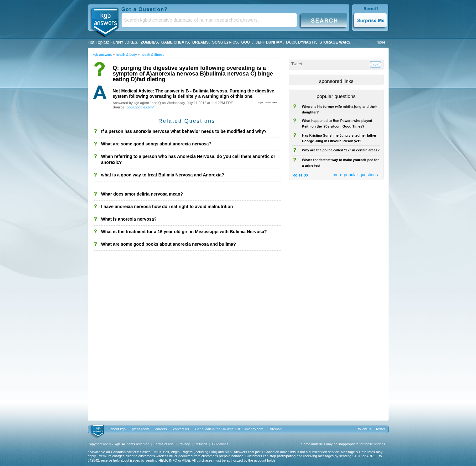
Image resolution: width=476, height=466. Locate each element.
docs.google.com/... (142, 107)
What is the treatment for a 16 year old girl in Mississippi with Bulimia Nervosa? (184, 232)
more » (382, 42)
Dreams (201, 42)
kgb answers (102, 55)
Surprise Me (370, 20)
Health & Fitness (152, 55)
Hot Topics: (99, 42)
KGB (105, 21)
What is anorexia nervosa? (129, 219)
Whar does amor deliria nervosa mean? (142, 194)
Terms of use (164, 444)
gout (247, 42)
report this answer (267, 102)
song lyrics (225, 42)
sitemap (276, 429)
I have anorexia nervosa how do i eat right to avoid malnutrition (167, 207)
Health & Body (126, 55)
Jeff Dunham (269, 42)
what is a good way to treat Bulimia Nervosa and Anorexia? (163, 175)
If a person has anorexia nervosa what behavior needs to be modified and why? (184, 131)
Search (324, 20)
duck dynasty (301, 42)
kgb (98, 431)
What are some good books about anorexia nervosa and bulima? (169, 244)
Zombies (149, 42)
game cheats (175, 42)
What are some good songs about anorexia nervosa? (156, 144)
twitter (381, 429)
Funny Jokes (124, 42)
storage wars (335, 42)
